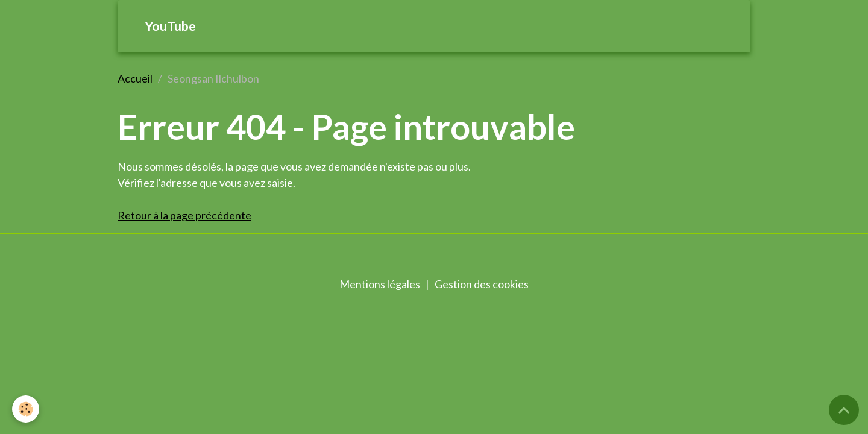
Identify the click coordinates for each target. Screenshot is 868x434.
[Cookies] (26, 409)
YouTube (170, 26)
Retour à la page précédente (184, 215)
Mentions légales (380, 284)
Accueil (135, 78)
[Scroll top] (844, 410)
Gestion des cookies (482, 284)
